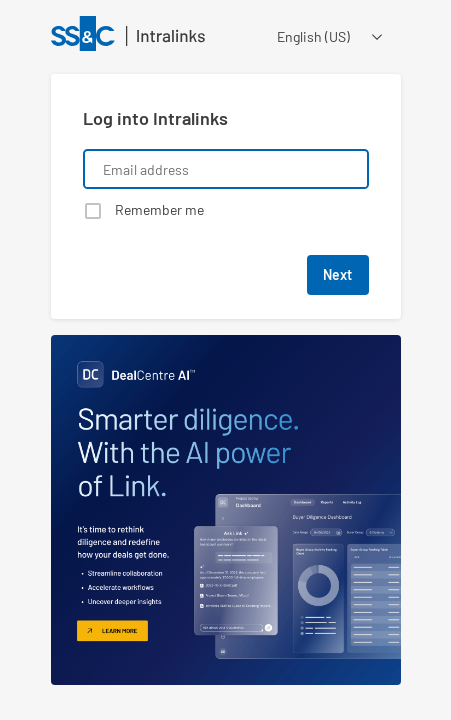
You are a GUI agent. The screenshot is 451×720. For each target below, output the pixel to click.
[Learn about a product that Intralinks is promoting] (226, 510)
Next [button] (337, 274)
